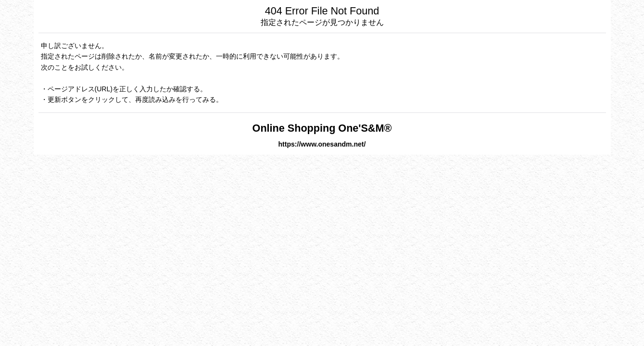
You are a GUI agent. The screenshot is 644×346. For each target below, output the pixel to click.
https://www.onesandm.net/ (322, 144)
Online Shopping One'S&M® (322, 128)
